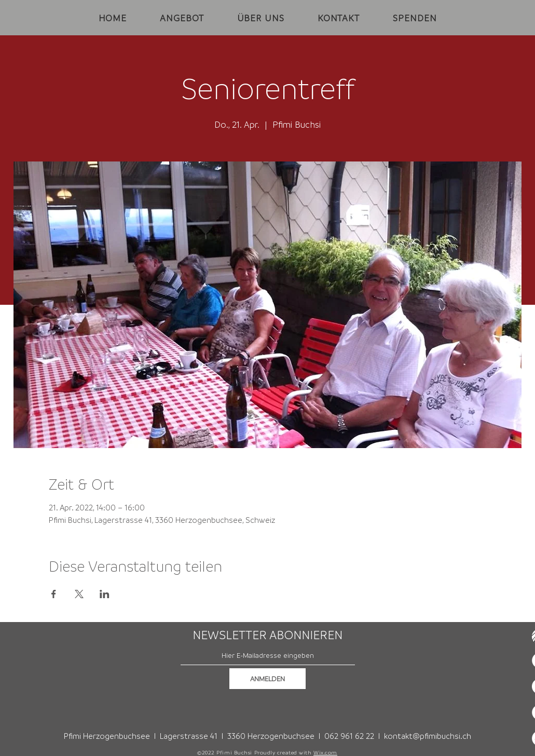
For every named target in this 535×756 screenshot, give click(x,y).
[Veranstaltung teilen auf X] (79, 594)
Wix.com (325, 752)
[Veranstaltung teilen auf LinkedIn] (105, 594)
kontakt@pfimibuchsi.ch (428, 736)
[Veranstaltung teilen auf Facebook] (54, 594)
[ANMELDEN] (267, 679)
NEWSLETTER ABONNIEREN (267, 635)
